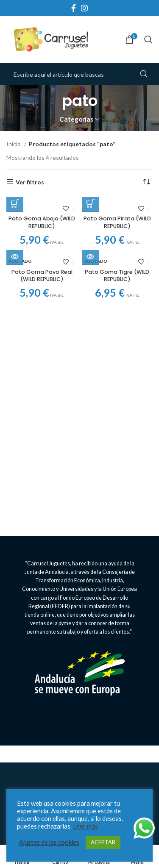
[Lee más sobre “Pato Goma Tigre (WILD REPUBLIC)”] (90, 256)
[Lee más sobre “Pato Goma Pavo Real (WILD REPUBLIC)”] (15, 256)
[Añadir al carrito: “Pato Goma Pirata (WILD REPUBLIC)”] (90, 203)
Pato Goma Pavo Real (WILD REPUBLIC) (42, 276)
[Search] (148, 39)
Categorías (76, 119)
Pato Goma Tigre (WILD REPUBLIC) (117, 276)
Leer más (85, 826)
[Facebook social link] (74, 8)
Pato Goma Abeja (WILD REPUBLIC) (42, 222)
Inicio (14, 144)
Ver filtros (30, 182)
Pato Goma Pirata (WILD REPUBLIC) (117, 222)
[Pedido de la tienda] (146, 182)
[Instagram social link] (84, 8)
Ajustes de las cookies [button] (49, 842)
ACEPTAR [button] (103, 842)
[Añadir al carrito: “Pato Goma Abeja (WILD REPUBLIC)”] (15, 203)
